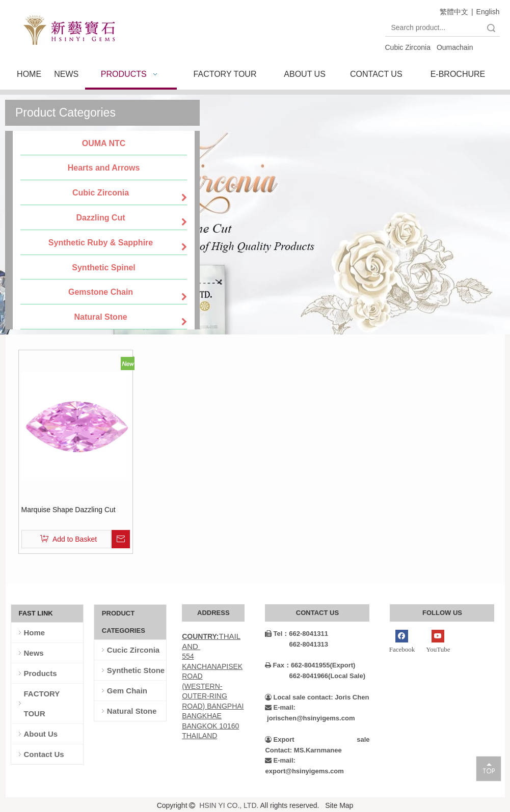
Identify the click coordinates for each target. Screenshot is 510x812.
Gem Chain (127, 691)
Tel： (277, 634)
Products (41, 673)
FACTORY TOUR (42, 704)
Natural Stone (132, 711)
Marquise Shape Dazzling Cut (69, 510)
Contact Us (44, 754)
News (34, 653)
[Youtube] (438, 642)
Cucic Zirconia (133, 650)
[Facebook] (402, 642)
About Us (41, 734)
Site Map (339, 805)
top (489, 768)
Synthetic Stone (136, 670)
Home (35, 633)
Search (491, 28)
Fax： (278, 665)
